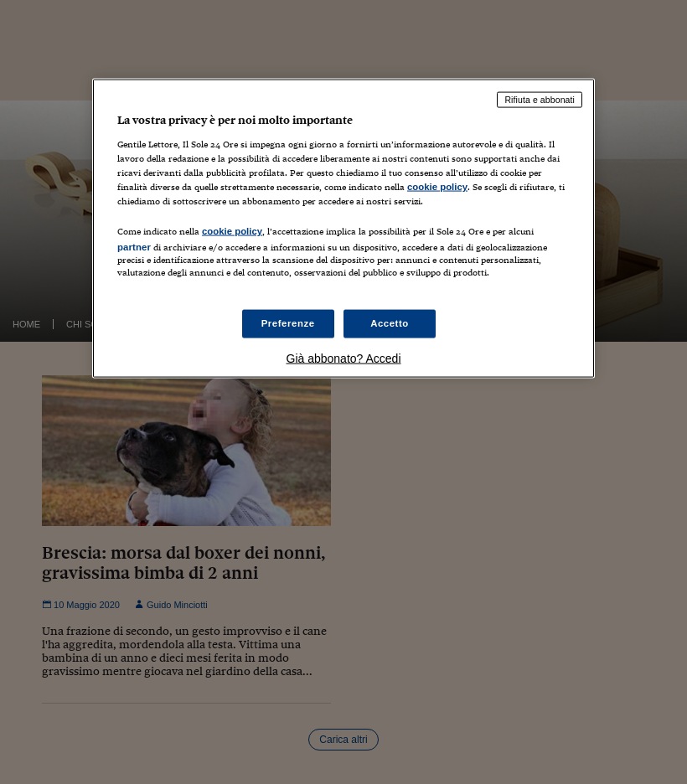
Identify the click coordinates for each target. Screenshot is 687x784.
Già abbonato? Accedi (344, 358)
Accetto (390, 322)
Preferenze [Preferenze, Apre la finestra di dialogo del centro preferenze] (288, 322)
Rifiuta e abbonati (540, 100)
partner (134, 247)
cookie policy (437, 187)
